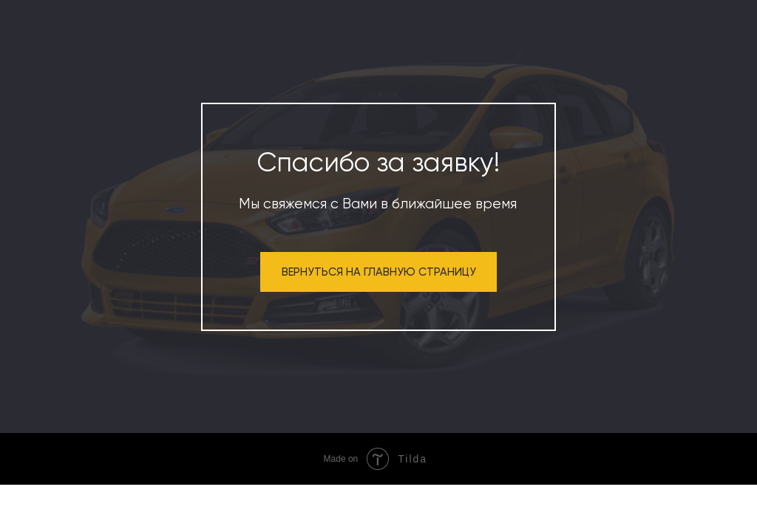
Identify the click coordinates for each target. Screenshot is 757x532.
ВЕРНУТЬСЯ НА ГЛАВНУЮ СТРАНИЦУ (379, 272)
